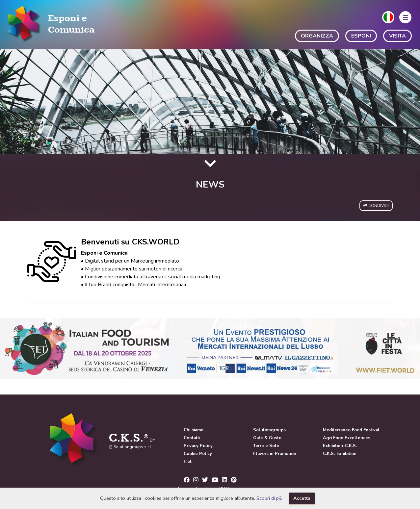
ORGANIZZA (317, 36)
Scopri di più (269, 498)
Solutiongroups (269, 430)
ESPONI (361, 36)
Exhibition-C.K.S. (340, 446)
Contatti (192, 438)
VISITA (397, 36)
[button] (388, 17)
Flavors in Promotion (275, 454)
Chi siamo (194, 430)
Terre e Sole (266, 446)
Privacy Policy (198, 446)
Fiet (188, 462)
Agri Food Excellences (347, 438)
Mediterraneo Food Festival (351, 430)
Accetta (302, 498)
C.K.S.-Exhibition (340, 454)
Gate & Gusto (267, 438)
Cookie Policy (198, 454)
